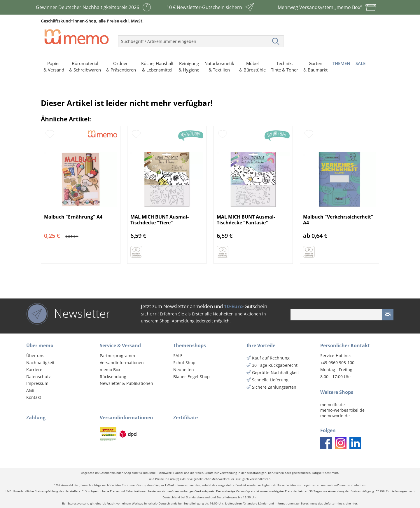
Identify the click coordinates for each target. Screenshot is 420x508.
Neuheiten (184, 370)
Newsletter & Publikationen (126, 383)
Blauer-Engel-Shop (191, 377)
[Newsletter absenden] (388, 315)
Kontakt (34, 397)
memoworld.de (335, 416)
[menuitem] (201, 39)
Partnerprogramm (117, 356)
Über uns (35, 356)
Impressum (37, 383)
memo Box (110, 370)
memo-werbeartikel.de (342, 410)
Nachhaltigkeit (40, 363)
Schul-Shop (184, 363)
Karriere (34, 370)
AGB (30, 390)
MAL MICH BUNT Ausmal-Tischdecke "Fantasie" (246, 220)
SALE (178, 356)
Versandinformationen (122, 363)
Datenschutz (38, 377)
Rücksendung (113, 377)
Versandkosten (260, 479)
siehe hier (350, 503)
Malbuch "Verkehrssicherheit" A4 (338, 220)
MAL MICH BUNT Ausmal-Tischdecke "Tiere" (160, 220)
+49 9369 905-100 (337, 363)
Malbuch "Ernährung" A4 (73, 217)
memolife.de (332, 405)
